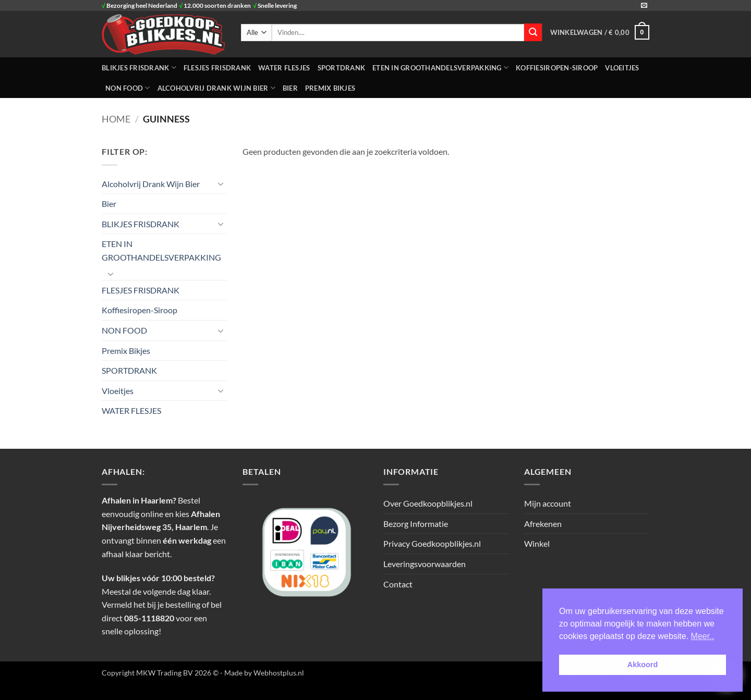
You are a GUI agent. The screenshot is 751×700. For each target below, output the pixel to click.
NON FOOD (128, 88)
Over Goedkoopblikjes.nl (428, 503)
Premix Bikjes (330, 88)
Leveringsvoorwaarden (425, 564)
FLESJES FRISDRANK (217, 68)
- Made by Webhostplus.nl (262, 673)
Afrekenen (543, 524)
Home (116, 119)
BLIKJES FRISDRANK (139, 67)
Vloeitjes (622, 68)
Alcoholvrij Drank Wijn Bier (216, 88)
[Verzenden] (533, 32)
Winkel (537, 543)
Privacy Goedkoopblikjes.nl (432, 543)
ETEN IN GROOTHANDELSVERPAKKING (440, 67)
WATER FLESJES (284, 68)
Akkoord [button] (643, 665)
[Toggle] (221, 183)
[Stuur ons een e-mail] (644, 6)
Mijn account (548, 503)
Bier (290, 88)
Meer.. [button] (702, 636)
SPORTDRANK (342, 68)
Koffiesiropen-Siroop (557, 68)
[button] (600, 32)
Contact (398, 584)
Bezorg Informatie (416, 524)
